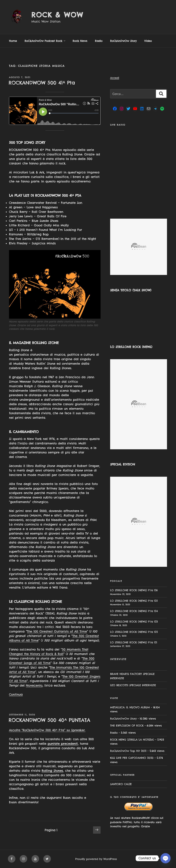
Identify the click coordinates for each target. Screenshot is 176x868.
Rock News (80, 41)
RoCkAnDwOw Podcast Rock (45, 41)
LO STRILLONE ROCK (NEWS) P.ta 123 (134, 622)
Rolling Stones (52, 771)
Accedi (115, 78)
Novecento (34, 685)
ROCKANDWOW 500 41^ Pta (42, 83)
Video (148, 41)
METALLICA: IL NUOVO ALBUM (130, 707)
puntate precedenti (63, 744)
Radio (99, 41)
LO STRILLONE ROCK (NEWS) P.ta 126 (134, 590)
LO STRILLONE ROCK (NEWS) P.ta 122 (134, 632)
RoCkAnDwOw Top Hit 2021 (128, 751)
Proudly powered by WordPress (96, 859)
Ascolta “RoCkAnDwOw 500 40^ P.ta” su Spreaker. (47, 730)
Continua (16, 694)
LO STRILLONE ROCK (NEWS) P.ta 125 (134, 601)
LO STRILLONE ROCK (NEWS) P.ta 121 (134, 642)
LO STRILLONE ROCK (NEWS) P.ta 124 (134, 611)
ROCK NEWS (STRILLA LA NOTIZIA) (132, 740)
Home (13, 41)
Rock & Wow (57, 15)
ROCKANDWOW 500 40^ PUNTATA (49, 720)
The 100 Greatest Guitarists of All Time (57, 631)
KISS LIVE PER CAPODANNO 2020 (132, 758)
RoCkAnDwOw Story (123, 41)
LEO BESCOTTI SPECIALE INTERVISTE (133, 685)
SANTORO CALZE (121, 784)
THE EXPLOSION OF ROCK (127, 726)
